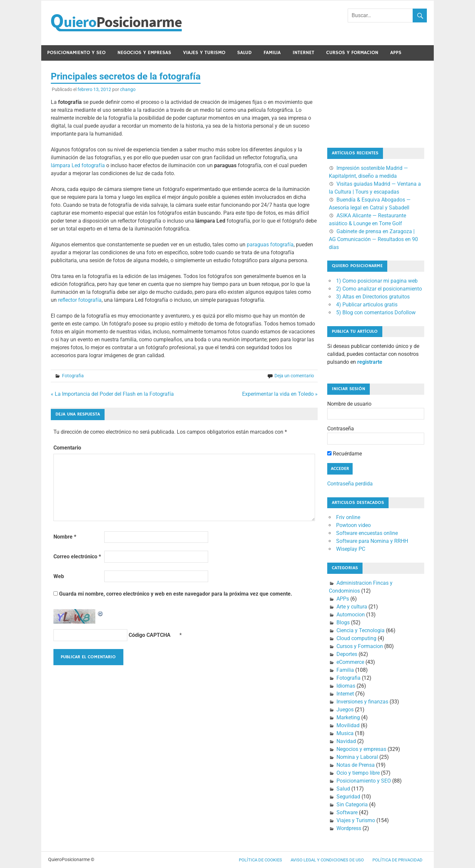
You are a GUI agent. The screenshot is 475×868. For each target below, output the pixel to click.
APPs (396, 53)
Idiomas (346, 686)
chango (128, 89)
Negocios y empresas (144, 53)
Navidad (346, 741)
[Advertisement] (360, 103)
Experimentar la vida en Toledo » (280, 394)
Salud (244, 53)
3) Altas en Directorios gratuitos (373, 297)
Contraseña (341, 429)
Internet (303, 53)
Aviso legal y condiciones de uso (327, 860)
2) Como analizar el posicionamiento (379, 289)
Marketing (348, 717)
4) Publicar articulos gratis (367, 305)
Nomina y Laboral (357, 757)
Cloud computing (356, 638)
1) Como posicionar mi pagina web (377, 281)
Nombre (65, 537)
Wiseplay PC (351, 549)
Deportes (347, 654)
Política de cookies (260, 860)
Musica (345, 733)
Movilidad (348, 725)
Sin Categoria (352, 805)
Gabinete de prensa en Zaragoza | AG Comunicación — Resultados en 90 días (373, 239)
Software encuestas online (367, 533)
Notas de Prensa (356, 765)
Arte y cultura (352, 607)
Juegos (345, 710)
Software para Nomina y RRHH (372, 541)
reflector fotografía (80, 300)
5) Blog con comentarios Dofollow (376, 312)
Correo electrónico (77, 557)
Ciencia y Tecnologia (361, 630)
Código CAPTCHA (150, 635)
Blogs (343, 622)
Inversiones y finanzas (362, 702)
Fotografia (73, 376)
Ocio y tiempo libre (358, 773)
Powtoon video (353, 525)
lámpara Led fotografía (78, 165)
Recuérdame (345, 454)
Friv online (348, 517)
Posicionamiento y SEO (76, 53)
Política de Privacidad (397, 860)
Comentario (67, 448)
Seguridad (348, 797)
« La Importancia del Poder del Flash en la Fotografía (112, 394)
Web (59, 576)
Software (347, 812)
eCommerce (350, 662)
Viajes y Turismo (204, 53)
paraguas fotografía (270, 245)
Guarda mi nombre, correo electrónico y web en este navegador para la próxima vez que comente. (176, 594)
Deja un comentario (294, 376)
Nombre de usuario (349, 404)
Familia (272, 53)
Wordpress (349, 828)
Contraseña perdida (350, 484)
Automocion (351, 615)
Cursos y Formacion (352, 53)
